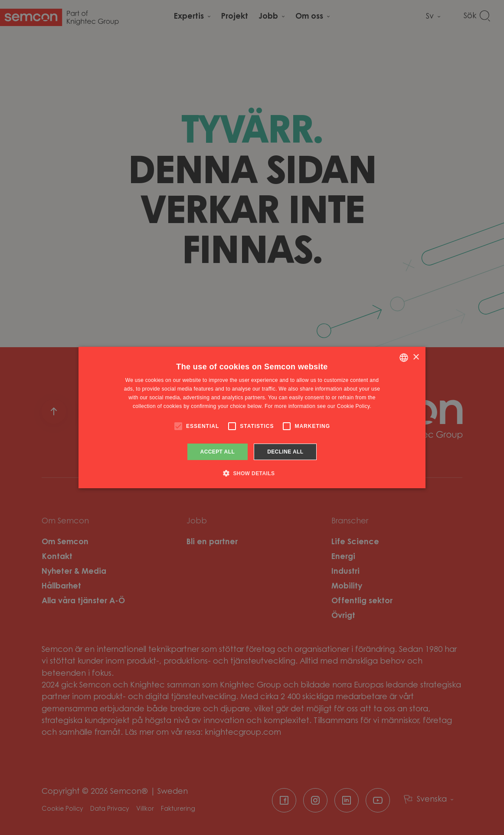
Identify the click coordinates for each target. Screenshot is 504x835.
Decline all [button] (285, 452)
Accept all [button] (218, 452)
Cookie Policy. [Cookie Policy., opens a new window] (354, 406)
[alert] (252, 417)
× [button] (416, 357)
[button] (252, 473)
